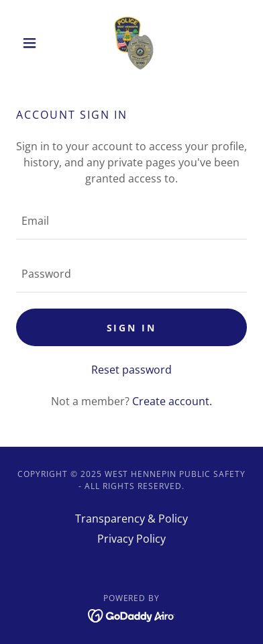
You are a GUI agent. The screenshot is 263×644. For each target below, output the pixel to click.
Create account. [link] (172, 401)
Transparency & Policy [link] (131, 519)
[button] (34, 43)
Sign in (132, 328)
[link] (131, 43)
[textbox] (131, 221)
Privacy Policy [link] (131, 539)
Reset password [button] (131, 370)
